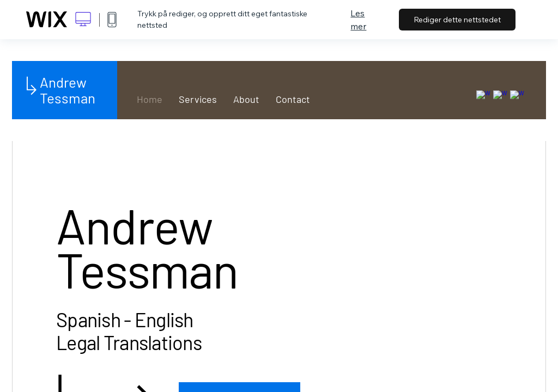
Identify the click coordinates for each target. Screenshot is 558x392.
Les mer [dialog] (358, 20)
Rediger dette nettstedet (457, 20)
